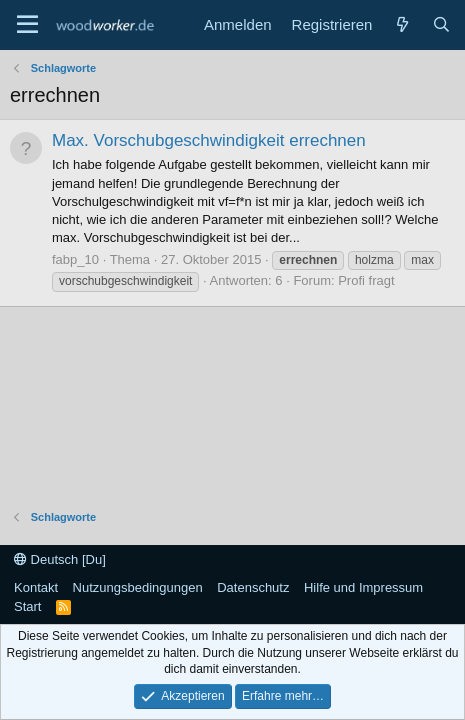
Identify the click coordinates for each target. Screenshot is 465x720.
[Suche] (441, 24)
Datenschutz (253, 587)
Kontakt (36, 587)
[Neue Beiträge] (401, 24)
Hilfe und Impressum (363, 587)
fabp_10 (75, 259)
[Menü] (27, 25)
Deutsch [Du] (60, 559)
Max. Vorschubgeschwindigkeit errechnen (209, 140)
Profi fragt (366, 280)
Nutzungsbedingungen (138, 587)
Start (27, 606)
